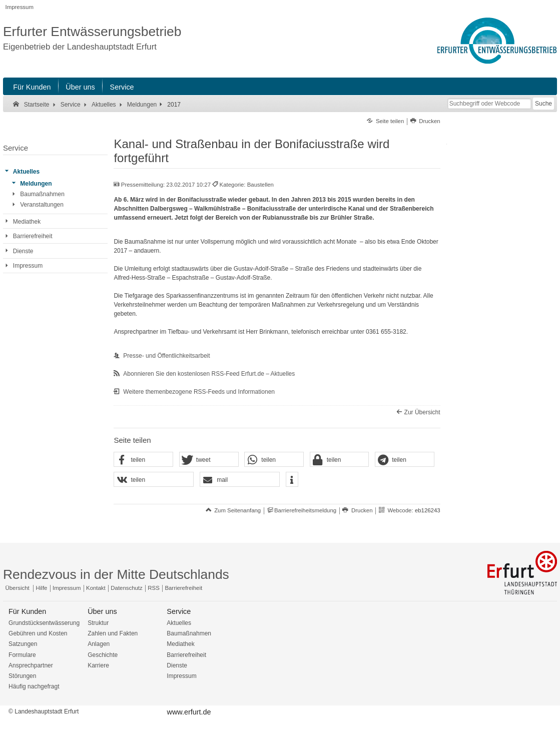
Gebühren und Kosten (38, 633)
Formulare (22, 655)
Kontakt (96, 588)
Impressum (20, 7)
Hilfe (42, 588)
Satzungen (23, 644)
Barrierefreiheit (183, 588)
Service (122, 87)
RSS (153, 588)
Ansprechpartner (31, 665)
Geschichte (103, 655)
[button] (143, 460)
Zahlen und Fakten (113, 633)
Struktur (98, 623)
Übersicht (18, 588)
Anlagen (99, 644)
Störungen (22, 676)
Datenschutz (126, 588)
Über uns (80, 87)
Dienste (177, 665)
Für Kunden (32, 87)
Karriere (98, 665)
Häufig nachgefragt (34, 686)
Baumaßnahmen (189, 633)
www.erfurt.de (189, 712)
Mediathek (180, 644)
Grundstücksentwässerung (44, 623)
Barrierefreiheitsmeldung (305, 510)
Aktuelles (179, 623)
